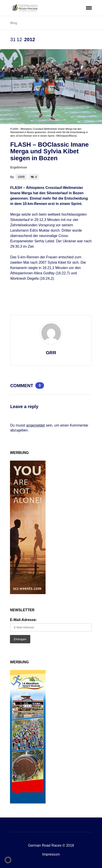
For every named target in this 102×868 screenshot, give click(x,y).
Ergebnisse (19, 167)
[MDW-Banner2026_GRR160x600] (28, 802)
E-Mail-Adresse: (23, 620)
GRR (21, 177)
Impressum (51, 854)
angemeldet (36, 425)
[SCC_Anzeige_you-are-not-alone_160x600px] (28, 593)
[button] (8, 860)
